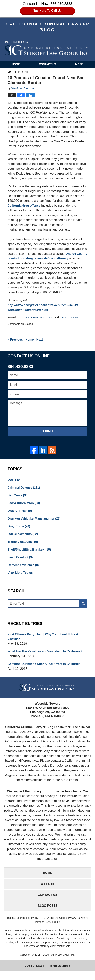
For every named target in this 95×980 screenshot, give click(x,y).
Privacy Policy (76, 926)
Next (43, 340)
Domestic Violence (24, 569)
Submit (47, 432)
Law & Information (72, 318)
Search (83, 608)
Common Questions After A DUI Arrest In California (46, 670)
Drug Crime (20, 529)
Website (47, 891)
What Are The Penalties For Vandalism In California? (47, 657)
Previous (16, 340)
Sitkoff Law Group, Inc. (63, 963)
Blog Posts (47, 914)
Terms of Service (44, 930)
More (79, 65)
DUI (14, 481)
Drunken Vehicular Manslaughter (36, 521)
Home (16, 65)
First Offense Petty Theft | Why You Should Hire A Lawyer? (45, 641)
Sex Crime (19, 497)
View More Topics (21, 577)
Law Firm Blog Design (46, 974)
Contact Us (48, 65)
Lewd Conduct (21, 561)
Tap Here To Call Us (48, 11)
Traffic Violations (24, 545)
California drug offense (25, 207)
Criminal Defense (30, 318)
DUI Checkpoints (24, 537)
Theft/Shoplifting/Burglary (31, 553)
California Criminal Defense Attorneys (47, 49)
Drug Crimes (48, 318)
